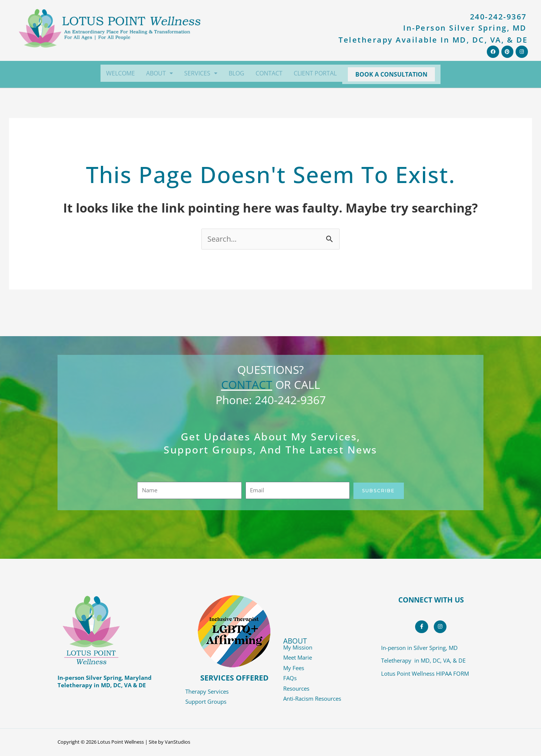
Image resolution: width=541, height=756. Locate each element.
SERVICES (201, 73)
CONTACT (269, 73)
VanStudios (177, 743)
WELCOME (120, 73)
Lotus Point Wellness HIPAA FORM (425, 676)
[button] (160, 73)
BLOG (237, 73)
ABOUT (160, 73)
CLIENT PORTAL (315, 73)
